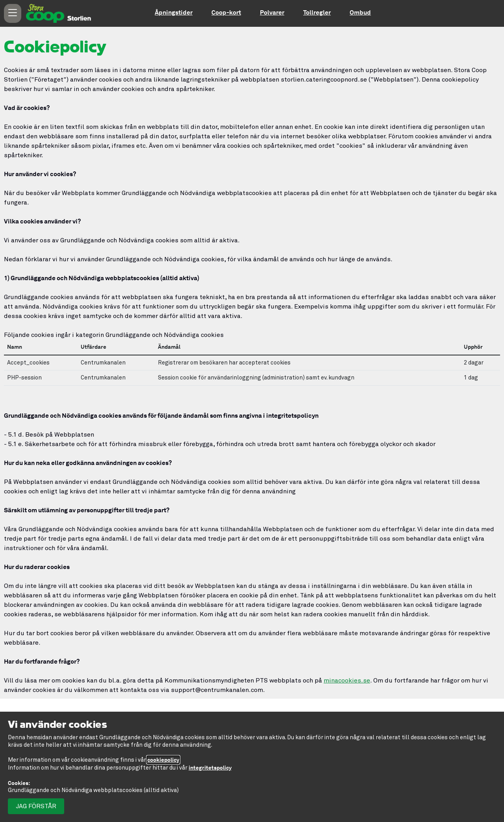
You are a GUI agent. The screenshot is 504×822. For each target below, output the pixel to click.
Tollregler (317, 12)
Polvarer (272, 12)
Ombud (360, 12)
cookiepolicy (163, 760)
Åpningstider (174, 12)
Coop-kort (226, 12)
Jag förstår (36, 806)
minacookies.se (347, 681)
